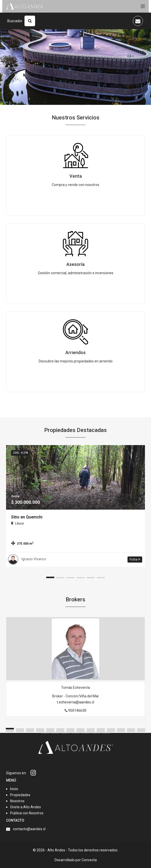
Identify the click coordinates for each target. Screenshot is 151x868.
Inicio (14, 789)
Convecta (89, 860)
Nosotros (17, 801)
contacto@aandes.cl (29, 829)
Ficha (135, 559)
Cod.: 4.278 (20, 453)
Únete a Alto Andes (26, 807)
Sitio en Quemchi (27, 517)
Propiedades (20, 795)
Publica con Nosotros (27, 813)
